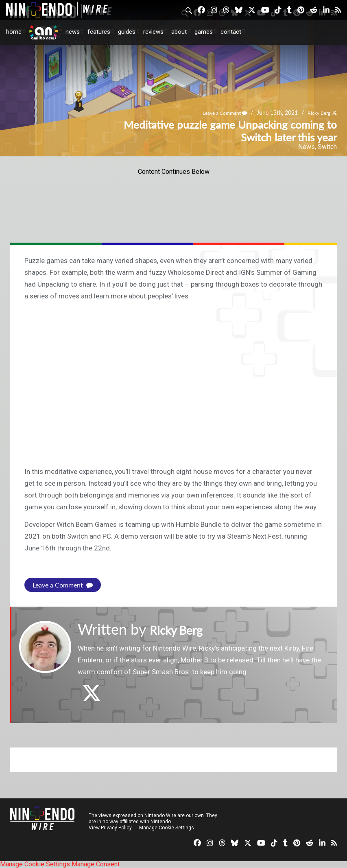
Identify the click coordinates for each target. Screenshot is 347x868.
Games (204, 32)
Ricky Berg (316, 113)
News (73, 32)
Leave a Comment (216, 113)
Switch (327, 147)
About (179, 32)
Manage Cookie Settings (167, 828)
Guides (127, 32)
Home (14, 32)
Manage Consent (96, 864)
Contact (231, 32)
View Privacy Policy (110, 828)
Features (99, 32)
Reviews (153, 32)
